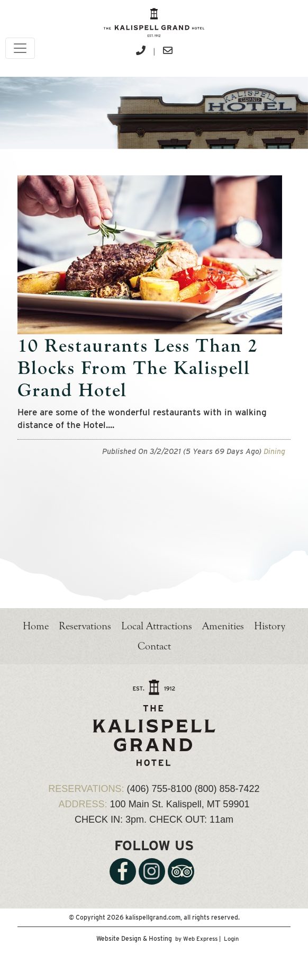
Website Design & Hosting (134, 938)
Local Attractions (157, 626)
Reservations (85, 626)
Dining (274, 451)
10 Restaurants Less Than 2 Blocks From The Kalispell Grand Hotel (138, 368)
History (270, 626)
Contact (154, 646)
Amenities (223, 626)
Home (36, 626)
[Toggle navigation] (20, 48)
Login (231, 939)
